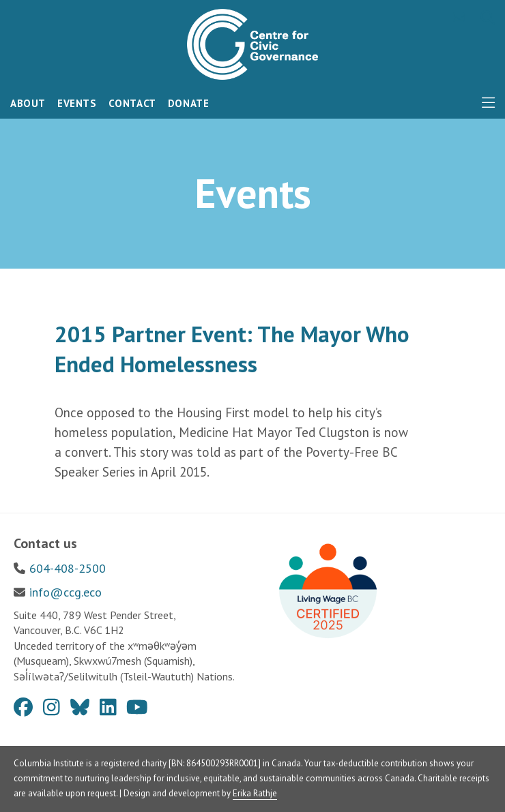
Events (77, 103)
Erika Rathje (255, 793)
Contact (132, 103)
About (28, 103)
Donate (189, 103)
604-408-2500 (68, 568)
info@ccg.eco (66, 592)
